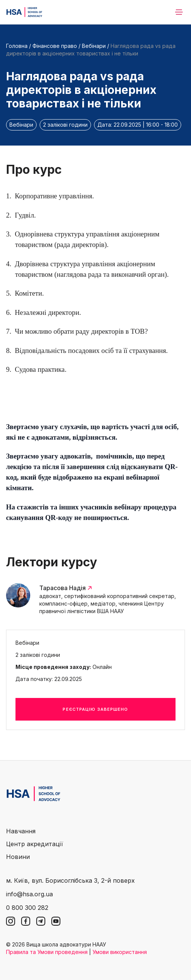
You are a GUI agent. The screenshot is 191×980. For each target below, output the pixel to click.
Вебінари (94, 46)
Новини (18, 857)
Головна (17, 46)
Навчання (21, 831)
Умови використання (120, 952)
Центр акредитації (35, 844)
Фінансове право (55, 46)
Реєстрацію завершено (95, 709)
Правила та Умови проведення (47, 952)
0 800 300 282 (27, 908)
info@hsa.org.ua (29, 894)
